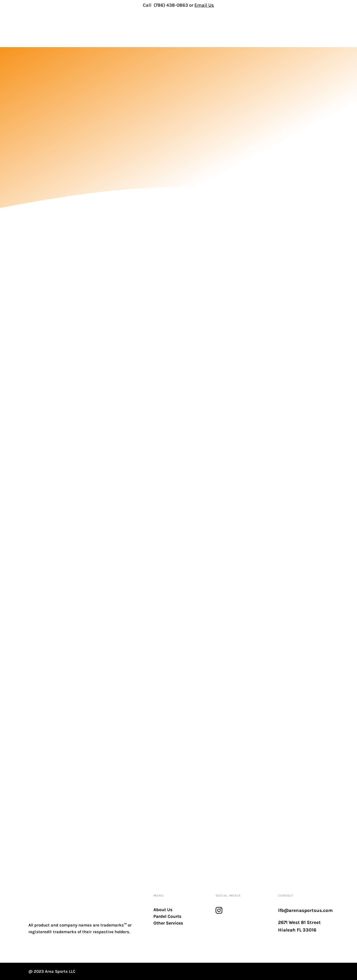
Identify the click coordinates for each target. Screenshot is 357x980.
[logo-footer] (56, 893)
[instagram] (219, 910)
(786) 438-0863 (171, 5)
